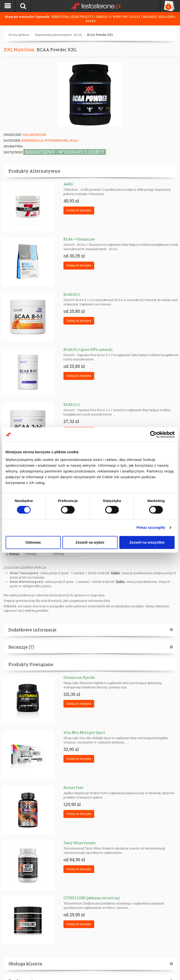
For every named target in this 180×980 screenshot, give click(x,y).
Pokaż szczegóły (151, 527)
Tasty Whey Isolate (80, 843)
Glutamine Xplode (79, 677)
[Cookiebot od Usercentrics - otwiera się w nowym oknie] (153, 434)
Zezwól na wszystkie (147, 542)
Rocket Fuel (73, 788)
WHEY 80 (120, 17)
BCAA (78, 35)
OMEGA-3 (103, 17)
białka (115, 573)
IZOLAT (135, 17)
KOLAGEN (167, 17)
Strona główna (19, 35)
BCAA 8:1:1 (72, 294)
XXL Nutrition (19, 50)
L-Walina (13, 554)
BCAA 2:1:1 (72, 405)
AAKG (68, 184)
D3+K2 (90, 21)
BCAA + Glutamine (79, 239)
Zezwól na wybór (90, 542)
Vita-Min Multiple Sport (84, 732)
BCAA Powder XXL (100, 35)
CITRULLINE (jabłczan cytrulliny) (92, 898)
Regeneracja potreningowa (53, 35)
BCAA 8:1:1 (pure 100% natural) (88, 349)
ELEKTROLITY (82, 17)
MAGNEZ (150, 17)
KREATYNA (61, 17)
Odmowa (33, 542)
